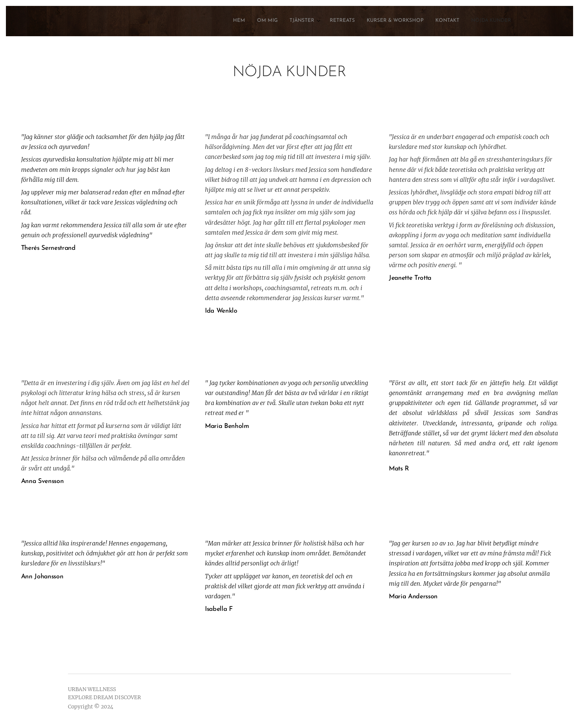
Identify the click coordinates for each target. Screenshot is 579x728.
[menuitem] (438, 21)
